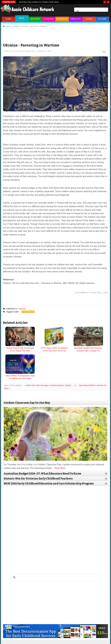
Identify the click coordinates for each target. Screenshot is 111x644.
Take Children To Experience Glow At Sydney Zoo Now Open (94, 350)
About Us (17, 632)
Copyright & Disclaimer (57, 632)
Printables (62, 19)
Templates (76, 19)
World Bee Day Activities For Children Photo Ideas (39, 2)
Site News (26, 632)
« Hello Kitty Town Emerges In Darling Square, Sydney (49, 357)
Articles (35, 19)
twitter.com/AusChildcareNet (36, 616)
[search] (91, 11)
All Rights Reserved (72, 640)
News (22, 18)
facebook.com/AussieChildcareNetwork (75, 616)
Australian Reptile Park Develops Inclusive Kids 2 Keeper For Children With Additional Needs (68, 351)
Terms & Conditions (40, 632)
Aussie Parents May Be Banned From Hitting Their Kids (17, 350)
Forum (89, 19)
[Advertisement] (56, 34)
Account (102, 19)
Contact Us (93, 632)
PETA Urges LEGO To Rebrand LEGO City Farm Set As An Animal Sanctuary (43, 351)
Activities (49, 19)
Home (8, 19)
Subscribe (83, 632)
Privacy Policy (73, 632)
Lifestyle (23, 308)
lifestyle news (30, 311)
